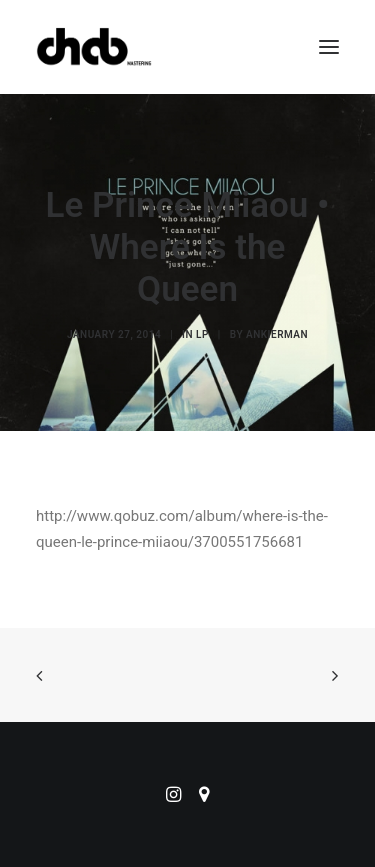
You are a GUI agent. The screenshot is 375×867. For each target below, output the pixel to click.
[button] (329, 47)
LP (202, 334)
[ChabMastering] (94, 47)
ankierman (277, 334)
